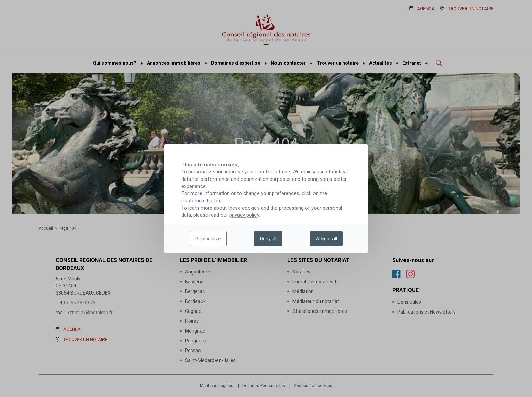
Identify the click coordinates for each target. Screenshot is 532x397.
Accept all (326, 239)
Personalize (208, 239)
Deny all (268, 239)
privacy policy (244, 215)
